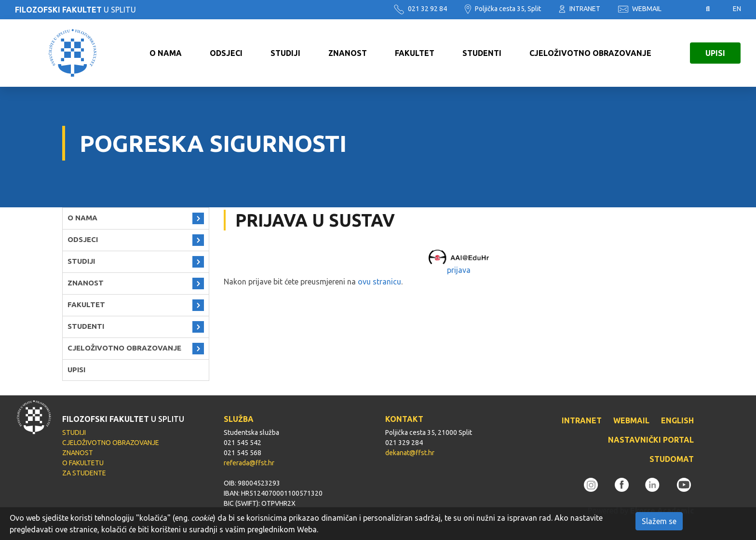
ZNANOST (348, 53)
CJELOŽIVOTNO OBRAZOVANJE (590, 53)
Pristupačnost (684, 9)
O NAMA (166, 53)
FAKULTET (415, 53)
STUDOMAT (672, 459)
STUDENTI (482, 53)
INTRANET (580, 9)
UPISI (715, 53)
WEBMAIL (640, 9)
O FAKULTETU (83, 463)
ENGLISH (677, 420)
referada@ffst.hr (249, 463)
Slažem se (659, 521)
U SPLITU (75, 10)
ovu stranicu (379, 282)
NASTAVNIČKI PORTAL (651, 440)
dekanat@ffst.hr (410, 453)
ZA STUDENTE (84, 473)
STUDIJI (285, 53)
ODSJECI (226, 53)
